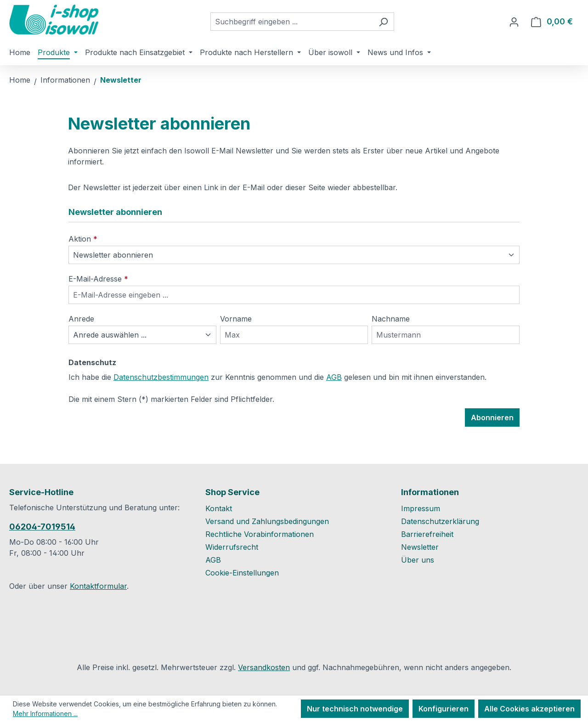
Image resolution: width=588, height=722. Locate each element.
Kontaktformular (98, 586)
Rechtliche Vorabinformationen (260, 534)
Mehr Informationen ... (45, 714)
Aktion (83, 239)
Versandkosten (264, 667)
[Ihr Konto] (514, 22)
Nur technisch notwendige (355, 709)
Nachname (391, 319)
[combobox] (292, 22)
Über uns (418, 560)
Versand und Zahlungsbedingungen (267, 521)
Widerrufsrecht (232, 547)
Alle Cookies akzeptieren (529, 709)
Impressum (421, 508)
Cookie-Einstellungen (242, 573)
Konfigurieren (444, 709)
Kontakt (219, 508)
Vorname (236, 319)
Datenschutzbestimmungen (161, 377)
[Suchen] (383, 22)
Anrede (81, 319)
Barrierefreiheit (427, 534)
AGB (334, 377)
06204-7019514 (42, 527)
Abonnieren (492, 417)
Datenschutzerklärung (440, 521)
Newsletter (420, 547)
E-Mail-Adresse (98, 279)
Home (20, 80)
